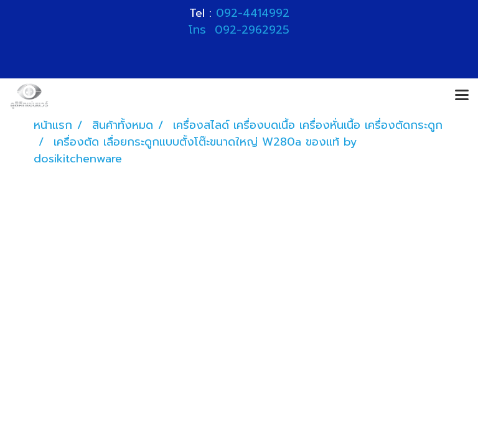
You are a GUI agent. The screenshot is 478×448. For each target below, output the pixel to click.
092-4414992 (253, 13)
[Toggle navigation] (462, 96)
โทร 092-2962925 (239, 30)
